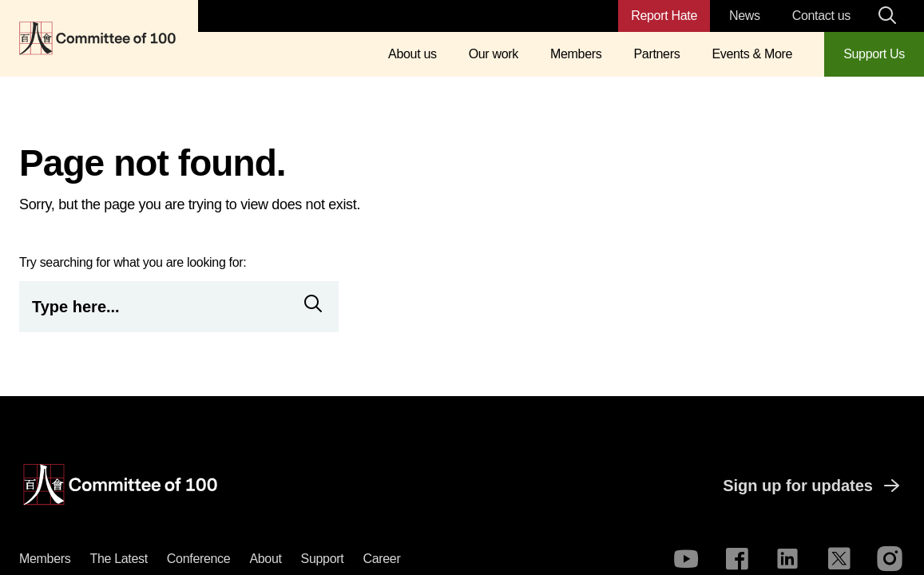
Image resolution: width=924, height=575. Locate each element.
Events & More (752, 54)
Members (576, 54)
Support (323, 559)
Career (381, 559)
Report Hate (664, 16)
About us (412, 54)
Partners (656, 54)
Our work (494, 54)
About (265, 559)
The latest (118, 559)
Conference (199, 559)
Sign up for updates (814, 486)
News (745, 16)
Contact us (821, 16)
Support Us (874, 54)
